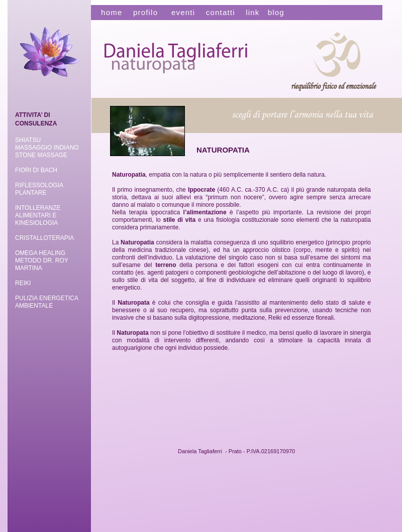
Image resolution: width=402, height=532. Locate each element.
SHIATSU (28, 140)
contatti (221, 12)
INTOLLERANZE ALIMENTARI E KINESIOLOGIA (38, 215)
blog (276, 12)
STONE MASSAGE (41, 155)
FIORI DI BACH (36, 170)
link (253, 12)
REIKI (23, 283)
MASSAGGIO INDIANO (47, 148)
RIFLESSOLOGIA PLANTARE (39, 189)
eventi (183, 12)
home (108, 12)
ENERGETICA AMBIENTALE (46, 302)
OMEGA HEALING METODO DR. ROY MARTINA (42, 260)
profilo (145, 12)
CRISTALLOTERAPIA (44, 238)
